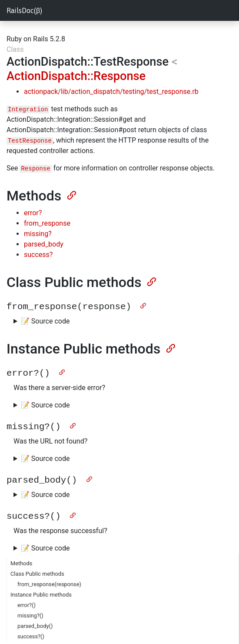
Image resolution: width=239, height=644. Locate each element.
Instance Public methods (41, 590)
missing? (38, 234)
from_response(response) (49, 580)
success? (38, 255)
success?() (31, 632)
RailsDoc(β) (24, 10)
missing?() (30, 611)
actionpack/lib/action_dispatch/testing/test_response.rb (111, 92)
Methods (21, 559)
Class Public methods (37, 569)
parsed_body (44, 244)
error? (33, 213)
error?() (27, 601)
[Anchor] (71, 194)
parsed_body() (35, 622)
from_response (47, 223)
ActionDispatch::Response (76, 76)
